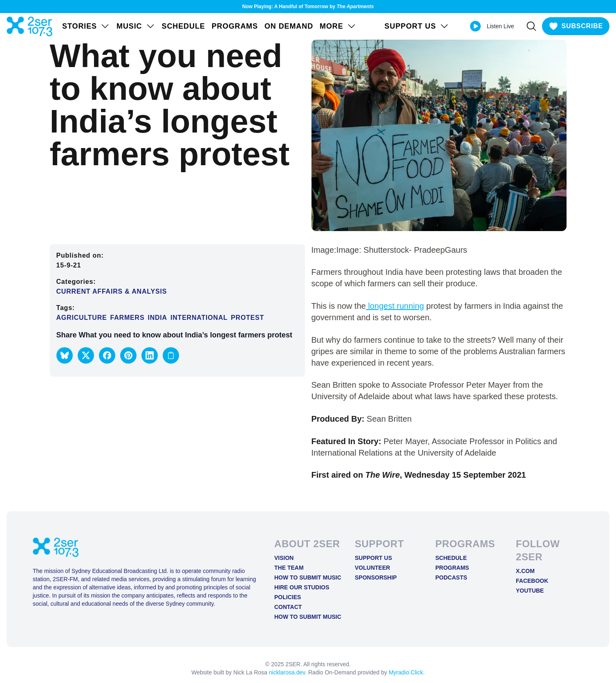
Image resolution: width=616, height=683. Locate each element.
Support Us (373, 558)
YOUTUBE (530, 591)
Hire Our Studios (302, 587)
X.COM (525, 571)
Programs (235, 26)
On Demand (289, 26)
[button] (65, 355)
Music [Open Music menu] (136, 26)
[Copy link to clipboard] (171, 355)
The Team (289, 568)
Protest (248, 318)
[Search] (531, 26)
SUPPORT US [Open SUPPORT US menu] (417, 26)
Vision (284, 558)
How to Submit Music (308, 577)
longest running (395, 306)
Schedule (184, 26)
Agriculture (82, 318)
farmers (128, 318)
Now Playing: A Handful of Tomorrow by (308, 7)
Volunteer (372, 568)
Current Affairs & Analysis (112, 291)
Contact (288, 607)
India (157, 318)
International (199, 318)
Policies (288, 597)
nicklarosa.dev (287, 672)
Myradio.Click (406, 672)
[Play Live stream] (475, 26)
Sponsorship (376, 577)
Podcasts (451, 577)
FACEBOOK (532, 581)
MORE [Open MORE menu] (338, 26)
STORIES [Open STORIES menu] (86, 26)
